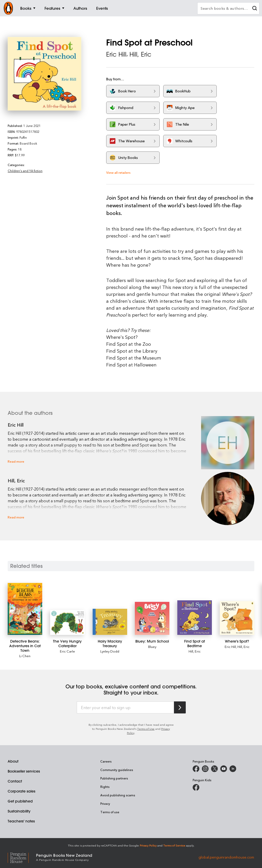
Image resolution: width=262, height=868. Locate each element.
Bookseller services (24, 771)
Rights (105, 787)
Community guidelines (117, 770)
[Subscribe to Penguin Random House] (180, 707)
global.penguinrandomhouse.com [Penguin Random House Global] (226, 857)
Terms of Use (146, 729)
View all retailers (118, 172)
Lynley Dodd (110, 651)
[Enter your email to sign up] (125, 708)
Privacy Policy (148, 845)
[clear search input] (255, 9)
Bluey (152, 647)
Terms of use (110, 812)
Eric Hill (116, 54)
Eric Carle (67, 651)
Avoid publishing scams (118, 795)
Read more (16, 461)
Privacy (105, 804)
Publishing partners (114, 778)
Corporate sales (21, 791)
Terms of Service (174, 845)
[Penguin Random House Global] (22, 857)
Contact (15, 781)
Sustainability (19, 811)
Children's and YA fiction (25, 171)
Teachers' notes (21, 821)
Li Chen (25, 656)
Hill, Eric (140, 54)
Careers (106, 761)
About (13, 761)
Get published (20, 801)
